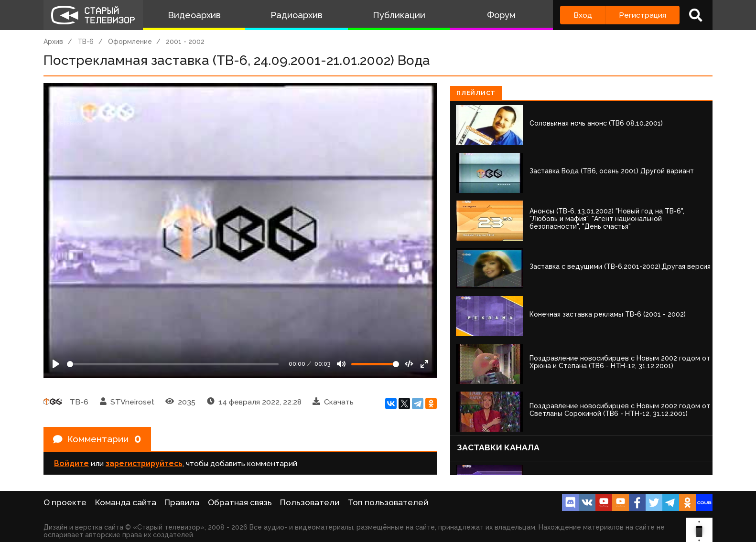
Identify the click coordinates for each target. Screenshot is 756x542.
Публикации (399, 15)
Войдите (71, 464)
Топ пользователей (388, 502)
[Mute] (341, 364)
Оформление (130, 42)
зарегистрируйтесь (144, 464)
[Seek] (173, 364)
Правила (182, 502)
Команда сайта (126, 502)
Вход (583, 15)
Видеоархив (194, 15)
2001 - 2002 (185, 42)
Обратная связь (240, 502)
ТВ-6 (86, 42)
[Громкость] (375, 364)
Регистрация (643, 15)
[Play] (56, 364)
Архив (53, 42)
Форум (501, 15)
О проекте (65, 502)
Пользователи (310, 502)
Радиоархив (297, 15)
